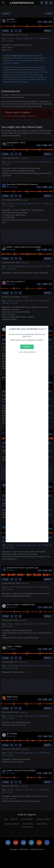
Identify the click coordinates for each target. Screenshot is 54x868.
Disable (27, 347)
